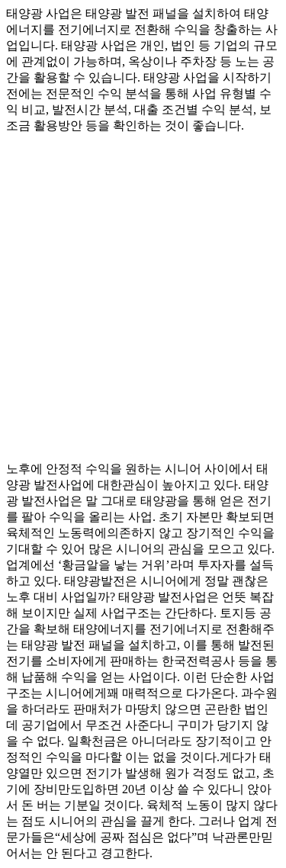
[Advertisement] (143, 291)
